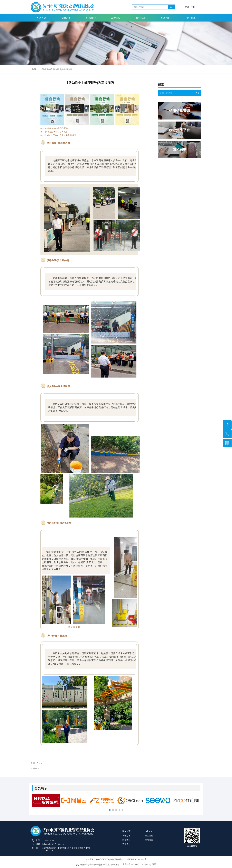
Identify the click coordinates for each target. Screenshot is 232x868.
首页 (34, 69)
